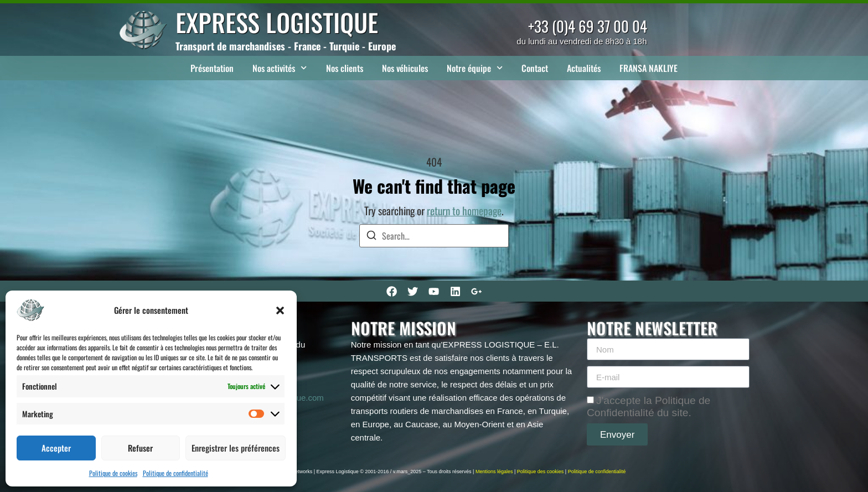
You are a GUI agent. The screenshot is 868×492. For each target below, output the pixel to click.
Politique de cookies (113, 473)
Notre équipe (475, 68)
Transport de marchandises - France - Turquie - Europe (286, 46)
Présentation (212, 68)
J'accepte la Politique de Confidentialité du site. (649, 406)
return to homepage (464, 211)
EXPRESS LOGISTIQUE (277, 22)
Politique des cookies (541, 472)
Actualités (584, 68)
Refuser (140, 448)
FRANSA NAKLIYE (649, 68)
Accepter (56, 448)
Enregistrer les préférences (236, 448)
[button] (280, 310)
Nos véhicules (405, 68)
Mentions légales (494, 472)
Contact (535, 68)
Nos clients (345, 68)
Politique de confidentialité (175, 473)
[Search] (371, 237)
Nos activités (280, 68)
